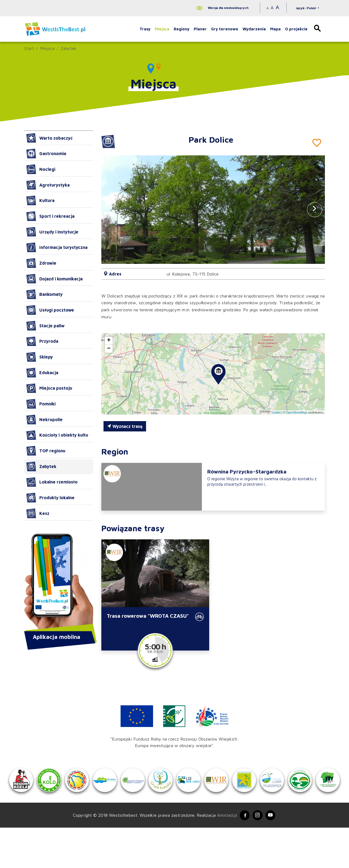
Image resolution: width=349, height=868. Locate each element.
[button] (315, 209)
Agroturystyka (48, 185)
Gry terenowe (225, 29)
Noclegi (41, 169)
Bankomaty (44, 294)
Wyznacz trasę (125, 426)
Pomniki (41, 404)
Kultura (40, 200)
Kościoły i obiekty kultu (57, 435)
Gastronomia (46, 153)
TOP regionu (46, 451)
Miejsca (162, 29)
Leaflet (276, 412)
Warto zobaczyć (49, 138)
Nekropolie (44, 419)
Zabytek (68, 48)
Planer (200, 29)
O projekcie (296, 29)
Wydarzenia (254, 29)
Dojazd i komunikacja (54, 279)
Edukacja (42, 373)
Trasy (145, 29)
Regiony (182, 29)
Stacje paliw (45, 326)
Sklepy (40, 357)
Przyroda (42, 341)
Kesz (38, 513)
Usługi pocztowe (50, 310)
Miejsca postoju (49, 388)
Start (29, 48)
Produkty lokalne (50, 498)
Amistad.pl (225, 855)
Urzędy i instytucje (52, 232)
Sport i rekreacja (50, 216)
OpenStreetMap (297, 412)
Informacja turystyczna (57, 247)
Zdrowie (41, 263)
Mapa (275, 29)
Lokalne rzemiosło (52, 482)
